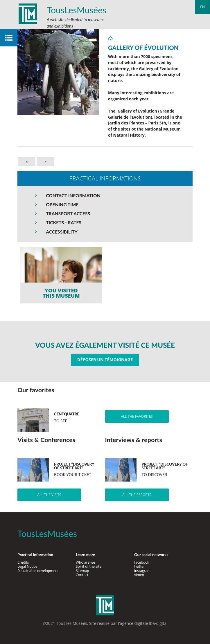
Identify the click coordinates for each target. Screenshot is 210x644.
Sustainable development (38, 571)
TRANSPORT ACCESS (68, 214)
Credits (23, 562)
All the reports (137, 495)
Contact (82, 575)
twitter (140, 566)
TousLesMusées (77, 10)
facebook (142, 562)
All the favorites (137, 416)
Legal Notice (27, 566)
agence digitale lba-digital (144, 623)
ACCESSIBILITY (62, 232)
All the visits (49, 495)
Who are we (85, 562)
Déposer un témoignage (105, 360)
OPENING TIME (62, 205)
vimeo (139, 575)
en (202, 7)
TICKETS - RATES (64, 222)
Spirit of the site (89, 566)
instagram (142, 571)
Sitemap (82, 571)
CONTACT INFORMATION (73, 196)
